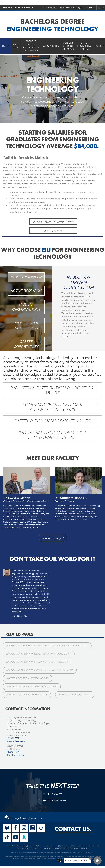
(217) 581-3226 (13, 752)
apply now (52, 794)
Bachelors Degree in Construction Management (39, 654)
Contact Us (11, 846)
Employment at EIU (67, 846)
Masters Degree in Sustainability (27, 678)
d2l (75, 8)
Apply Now (16, 46)
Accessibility (22, 846)
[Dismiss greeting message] (91, 858)
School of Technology (75, 695)
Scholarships (51, 46)
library (69, 8)
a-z (45, 8)
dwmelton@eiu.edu (15, 755)
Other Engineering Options (84, 46)
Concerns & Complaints (63, 848)
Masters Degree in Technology (27, 695)
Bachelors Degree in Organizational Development (40, 670)
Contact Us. (73, 829)
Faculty (99, 46)
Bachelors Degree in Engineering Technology (37, 662)
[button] (97, 860)
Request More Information (53, 222)
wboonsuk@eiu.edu (16, 741)
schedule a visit (52, 801)
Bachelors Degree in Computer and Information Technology (47, 646)
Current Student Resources (68, 46)
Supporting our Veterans (41, 848)
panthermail (53, 8)
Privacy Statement (81, 848)
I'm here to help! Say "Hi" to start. (77, 860)
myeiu (80, 8)
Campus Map (82, 846)
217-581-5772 (13, 738)
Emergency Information (48, 846)
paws (62, 8)
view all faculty (53, 538)
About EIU (33, 846)
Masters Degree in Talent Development (32, 687)
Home (5, 46)
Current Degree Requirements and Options (31, 46)
